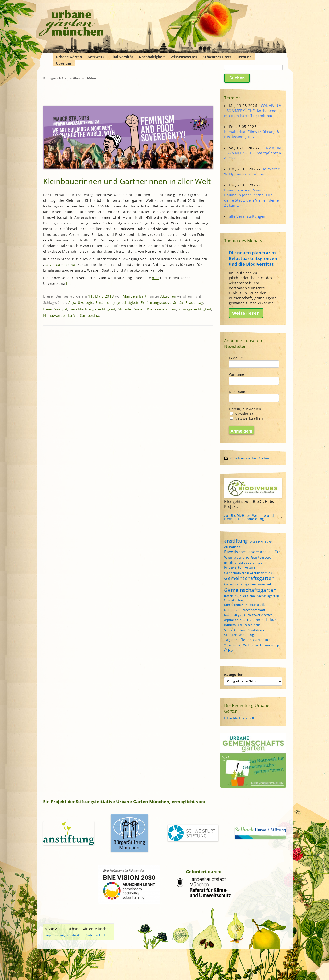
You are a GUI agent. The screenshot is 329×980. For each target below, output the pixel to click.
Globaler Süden (131, 309)
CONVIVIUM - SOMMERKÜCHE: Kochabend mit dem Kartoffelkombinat (253, 111)
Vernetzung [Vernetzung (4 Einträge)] (232, 645)
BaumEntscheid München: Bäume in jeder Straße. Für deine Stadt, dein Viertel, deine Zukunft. (251, 198)
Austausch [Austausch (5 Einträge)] (232, 547)
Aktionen (168, 296)
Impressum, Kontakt (62, 935)
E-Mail (236, 358)
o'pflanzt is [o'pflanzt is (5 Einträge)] (233, 620)
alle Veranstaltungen (247, 216)
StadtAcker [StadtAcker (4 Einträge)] (256, 630)
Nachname (238, 392)
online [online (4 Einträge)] (248, 620)
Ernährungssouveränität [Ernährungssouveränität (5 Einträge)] (243, 562)
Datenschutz (96, 935)
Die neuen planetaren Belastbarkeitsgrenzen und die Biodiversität (253, 258)
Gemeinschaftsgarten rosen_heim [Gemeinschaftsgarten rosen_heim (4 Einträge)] (249, 584)
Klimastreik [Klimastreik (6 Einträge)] (255, 605)
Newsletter (242, 414)
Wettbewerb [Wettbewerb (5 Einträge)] (253, 645)
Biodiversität (122, 57)
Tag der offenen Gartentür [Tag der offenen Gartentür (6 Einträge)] (247, 640)
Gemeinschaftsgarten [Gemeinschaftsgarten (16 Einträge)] (249, 578)
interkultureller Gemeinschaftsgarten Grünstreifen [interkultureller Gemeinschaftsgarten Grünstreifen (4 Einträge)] (251, 598)
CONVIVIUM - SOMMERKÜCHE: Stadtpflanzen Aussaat (253, 153)
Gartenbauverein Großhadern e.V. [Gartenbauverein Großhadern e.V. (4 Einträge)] (249, 573)
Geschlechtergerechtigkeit (93, 309)
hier (156, 278)
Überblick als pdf (239, 718)
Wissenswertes (184, 57)
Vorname (236, 374)
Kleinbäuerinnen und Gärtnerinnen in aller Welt (127, 181)
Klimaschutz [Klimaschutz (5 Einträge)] (234, 605)
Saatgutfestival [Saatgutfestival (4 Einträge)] (235, 630)
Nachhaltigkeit (152, 57)
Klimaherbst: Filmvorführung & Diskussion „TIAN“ (252, 134)
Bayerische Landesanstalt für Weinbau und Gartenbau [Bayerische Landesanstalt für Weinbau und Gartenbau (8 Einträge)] (252, 554)
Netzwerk (96, 57)
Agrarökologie (81, 302)
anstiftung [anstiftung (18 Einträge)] (236, 541)
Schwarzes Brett (217, 57)
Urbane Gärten (69, 57)
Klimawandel (55, 315)
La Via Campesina (60, 265)
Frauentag (194, 302)
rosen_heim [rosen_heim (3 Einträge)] (253, 625)
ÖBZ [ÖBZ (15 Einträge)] (229, 651)
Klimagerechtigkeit (195, 309)
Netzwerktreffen (246, 418)
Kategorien (234, 675)
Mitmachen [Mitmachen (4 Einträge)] (232, 610)
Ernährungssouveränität (162, 302)
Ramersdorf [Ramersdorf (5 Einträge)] (233, 625)
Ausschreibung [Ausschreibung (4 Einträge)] (261, 542)
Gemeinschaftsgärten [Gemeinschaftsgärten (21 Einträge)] (250, 590)
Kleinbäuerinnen (162, 309)
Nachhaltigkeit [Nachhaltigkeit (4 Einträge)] (235, 615)
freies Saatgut (55, 309)
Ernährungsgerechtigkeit (117, 302)
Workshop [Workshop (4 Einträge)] (272, 645)
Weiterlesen (246, 313)
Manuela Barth (136, 296)
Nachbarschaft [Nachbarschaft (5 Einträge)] (254, 610)
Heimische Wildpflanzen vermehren (252, 171)
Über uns (64, 63)
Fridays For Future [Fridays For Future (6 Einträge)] (240, 567)
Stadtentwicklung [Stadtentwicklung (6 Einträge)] (239, 635)
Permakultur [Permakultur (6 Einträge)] (265, 620)
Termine (244, 57)
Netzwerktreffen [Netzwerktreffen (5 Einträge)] (260, 615)
